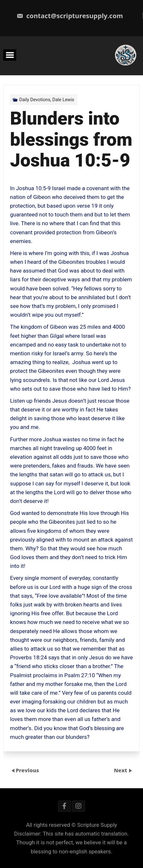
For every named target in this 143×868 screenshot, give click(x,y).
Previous (27, 770)
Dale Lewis (63, 100)
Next (121, 770)
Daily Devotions (35, 100)
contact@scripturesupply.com (70, 16)
